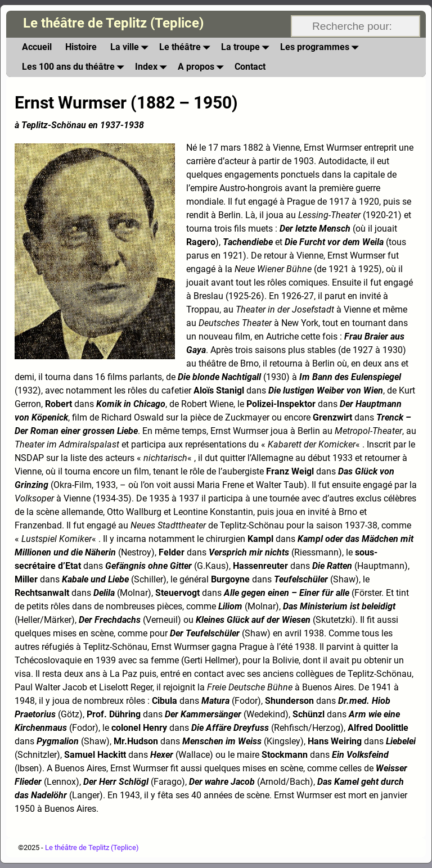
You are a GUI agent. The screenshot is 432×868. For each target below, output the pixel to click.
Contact (250, 67)
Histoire (81, 47)
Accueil (37, 47)
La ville (131, 48)
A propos (203, 67)
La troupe (247, 48)
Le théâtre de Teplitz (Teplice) (113, 23)
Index (153, 67)
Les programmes (321, 48)
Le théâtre (187, 48)
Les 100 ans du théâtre (75, 67)
